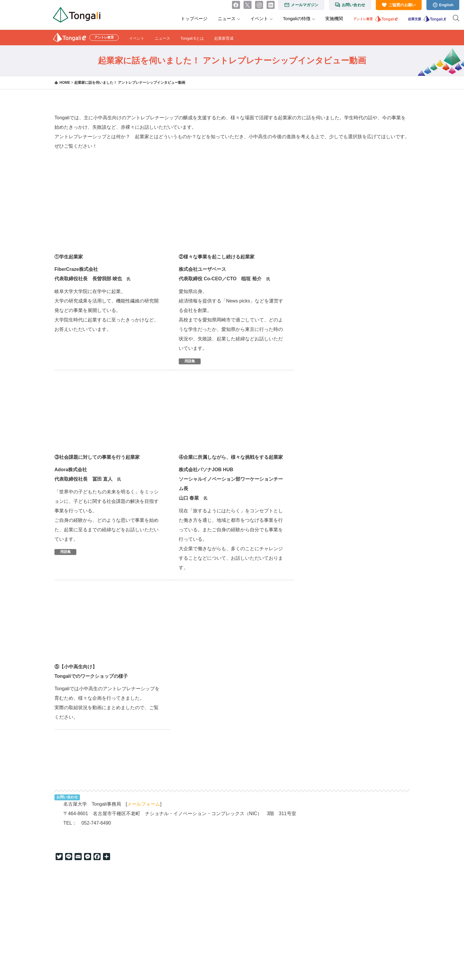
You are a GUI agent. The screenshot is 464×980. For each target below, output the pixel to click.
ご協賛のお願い (402, 5)
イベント (259, 18)
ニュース (227, 18)
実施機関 (334, 18)
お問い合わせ (354, 5)
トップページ (194, 18)
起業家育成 (224, 38)
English (446, 5)
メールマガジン (305, 5)
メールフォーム (144, 804)
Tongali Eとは (192, 38)
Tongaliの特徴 (297, 18)
